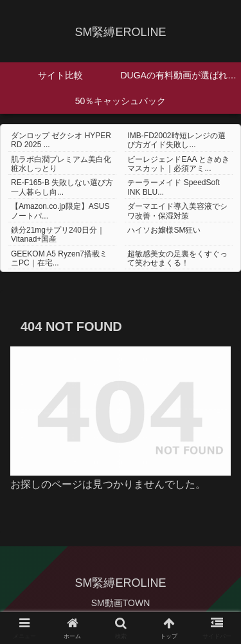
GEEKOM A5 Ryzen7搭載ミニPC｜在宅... (59, 258)
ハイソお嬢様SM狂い (164, 230)
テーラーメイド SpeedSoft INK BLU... (173, 187)
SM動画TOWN (121, 603)
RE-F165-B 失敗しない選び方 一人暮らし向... (62, 187)
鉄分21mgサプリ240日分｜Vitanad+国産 (58, 235)
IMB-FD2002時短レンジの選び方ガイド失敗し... (176, 140)
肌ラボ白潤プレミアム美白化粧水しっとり (61, 164)
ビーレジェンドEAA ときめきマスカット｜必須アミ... (178, 164)
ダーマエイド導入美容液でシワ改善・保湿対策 (177, 211)
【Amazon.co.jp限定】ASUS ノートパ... (60, 211)
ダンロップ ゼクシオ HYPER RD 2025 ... (61, 140)
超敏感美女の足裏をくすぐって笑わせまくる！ (177, 258)
